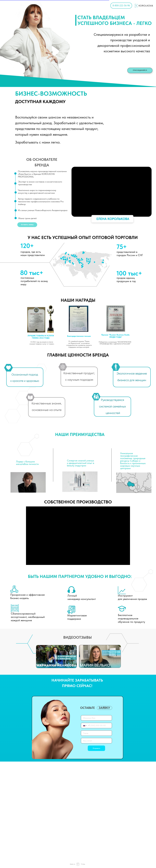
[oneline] (96, 733)
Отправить (96, 748)
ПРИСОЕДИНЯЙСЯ (140, 70)
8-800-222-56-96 (121, 5)
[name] (96, 718)
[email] (96, 741)
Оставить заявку (27, 225)
